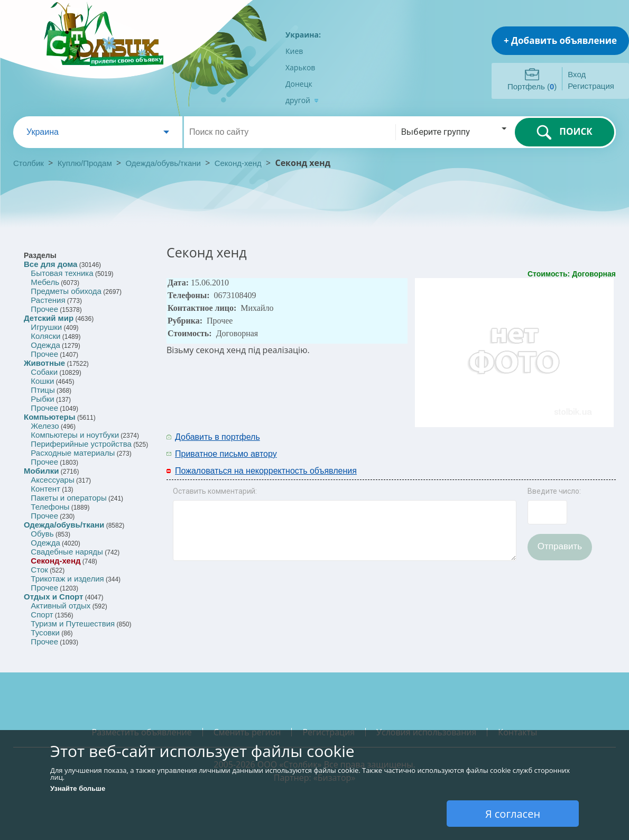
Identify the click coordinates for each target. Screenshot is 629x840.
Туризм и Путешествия (73, 624)
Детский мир (49, 318)
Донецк (299, 84)
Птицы (43, 390)
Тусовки (45, 633)
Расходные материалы (73, 453)
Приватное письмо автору (226, 454)
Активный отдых (61, 606)
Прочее (44, 309)
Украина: (303, 35)
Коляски (45, 336)
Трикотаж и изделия (67, 579)
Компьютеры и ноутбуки (75, 435)
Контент (45, 489)
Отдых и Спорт (53, 597)
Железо (45, 426)
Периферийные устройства (81, 444)
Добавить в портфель (218, 437)
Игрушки (46, 327)
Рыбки (42, 399)
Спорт (42, 615)
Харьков (300, 67)
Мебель (45, 282)
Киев (294, 51)
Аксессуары (52, 480)
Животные (44, 363)
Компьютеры (50, 417)
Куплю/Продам (86, 163)
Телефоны (50, 507)
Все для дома (50, 264)
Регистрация (591, 86)
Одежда (45, 345)
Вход (577, 74)
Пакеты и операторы (68, 498)
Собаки (44, 372)
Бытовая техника (62, 273)
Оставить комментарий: (215, 491)
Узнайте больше (78, 788)
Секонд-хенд (238, 163)
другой (302, 100)
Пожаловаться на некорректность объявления (266, 471)
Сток (39, 570)
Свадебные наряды (67, 552)
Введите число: (554, 491)
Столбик (29, 163)
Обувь (42, 534)
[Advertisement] (477, 445)
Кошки (42, 381)
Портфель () (532, 86)
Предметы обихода (66, 291)
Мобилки (41, 471)
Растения (48, 300)
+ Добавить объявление (560, 40)
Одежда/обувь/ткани (163, 163)
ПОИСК (564, 132)
